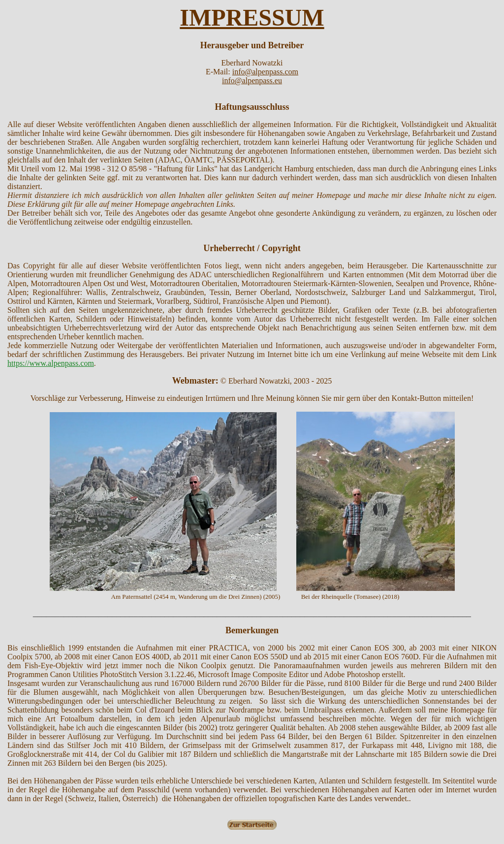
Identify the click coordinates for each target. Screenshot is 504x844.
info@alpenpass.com (265, 72)
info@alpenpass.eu (252, 81)
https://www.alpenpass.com (51, 363)
